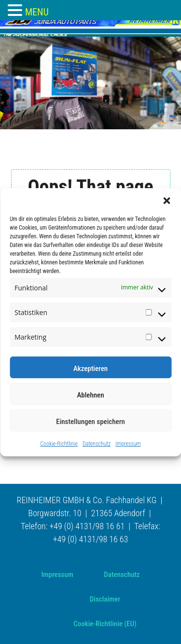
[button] (167, 200)
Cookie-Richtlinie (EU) (105, 624)
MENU (37, 12)
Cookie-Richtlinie (59, 444)
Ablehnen (90, 395)
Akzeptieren (90, 369)
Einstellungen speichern (90, 422)
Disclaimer (105, 599)
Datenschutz (97, 444)
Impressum (128, 444)
